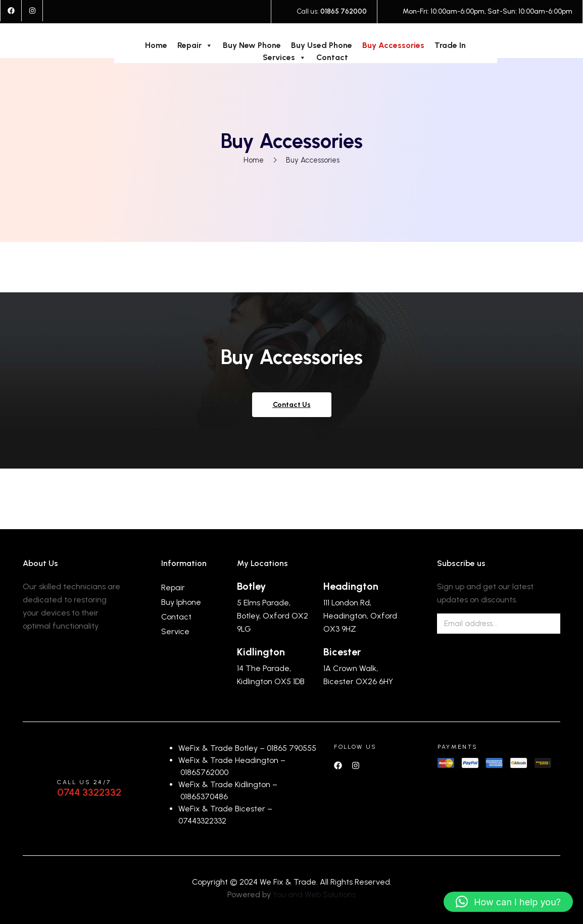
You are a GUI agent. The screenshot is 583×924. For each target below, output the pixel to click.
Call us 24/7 (84, 782)
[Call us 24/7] (35, 789)
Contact (332, 57)
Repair (195, 45)
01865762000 (204, 772)
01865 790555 (291, 748)
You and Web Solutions (314, 894)
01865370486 (204, 797)
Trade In (450, 45)
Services (284, 58)
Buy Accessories (393, 45)
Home (156, 45)
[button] (508, 902)
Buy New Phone (252, 45)
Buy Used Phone (322, 45)
